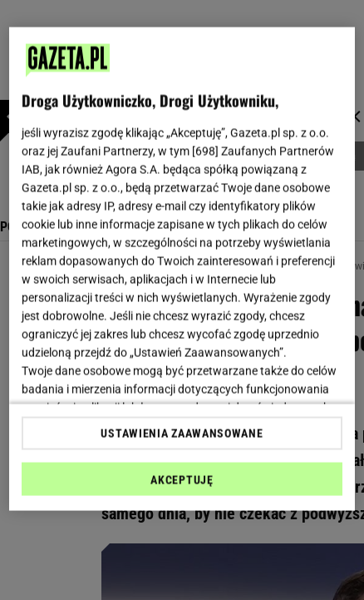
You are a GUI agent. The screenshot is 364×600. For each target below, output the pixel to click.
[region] (182, 269)
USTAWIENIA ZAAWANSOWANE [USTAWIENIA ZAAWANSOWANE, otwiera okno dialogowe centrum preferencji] (182, 433)
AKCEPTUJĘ (182, 479)
